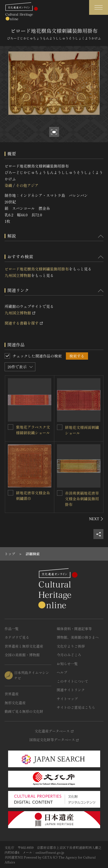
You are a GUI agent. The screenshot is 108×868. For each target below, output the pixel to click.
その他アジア (27, 185)
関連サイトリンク (71, 690)
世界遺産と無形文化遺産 (24, 646)
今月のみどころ (69, 655)
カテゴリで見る (17, 637)
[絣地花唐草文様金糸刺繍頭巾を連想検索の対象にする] (11, 493)
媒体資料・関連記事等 (74, 629)
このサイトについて (72, 681)
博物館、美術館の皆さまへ (78, 637)
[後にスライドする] (96, 519)
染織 (8, 185)
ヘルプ (62, 672)
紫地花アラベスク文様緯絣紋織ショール (33, 430)
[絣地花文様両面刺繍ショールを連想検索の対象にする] (60, 427)
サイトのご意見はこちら (76, 707)
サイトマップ (67, 699)
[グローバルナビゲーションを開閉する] (99, 7)
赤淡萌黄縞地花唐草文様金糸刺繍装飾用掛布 (82, 499)
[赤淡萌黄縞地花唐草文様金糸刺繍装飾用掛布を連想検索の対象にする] (60, 493)
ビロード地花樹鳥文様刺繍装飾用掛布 (37, 269)
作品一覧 (12, 629)
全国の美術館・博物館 (22, 655)
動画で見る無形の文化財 (24, 711)
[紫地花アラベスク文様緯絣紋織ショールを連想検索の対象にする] (11, 427)
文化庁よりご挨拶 (71, 646)
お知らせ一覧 (67, 664)
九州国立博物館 (18, 275)
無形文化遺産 (15, 703)
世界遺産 (12, 694)
